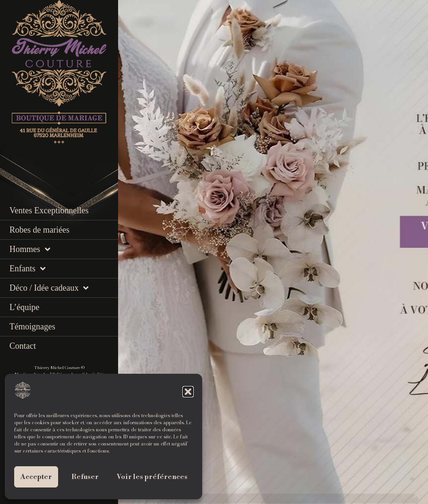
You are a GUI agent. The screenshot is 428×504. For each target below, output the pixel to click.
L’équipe (24, 307)
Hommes (30, 249)
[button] (188, 392)
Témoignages (32, 327)
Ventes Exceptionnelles (49, 210)
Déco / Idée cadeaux (49, 288)
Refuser (85, 477)
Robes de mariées (39, 230)
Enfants (27, 269)
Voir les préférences (152, 477)
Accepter (36, 477)
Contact (23, 346)
